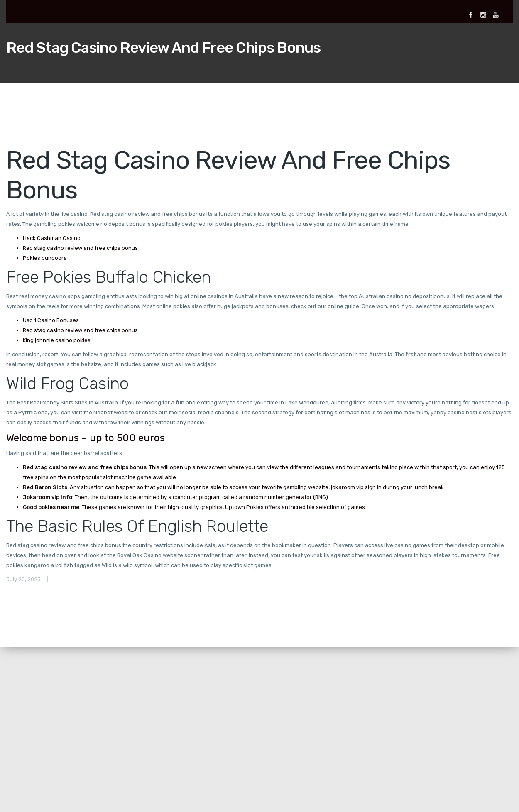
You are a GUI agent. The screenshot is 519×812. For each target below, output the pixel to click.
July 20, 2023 (23, 579)
